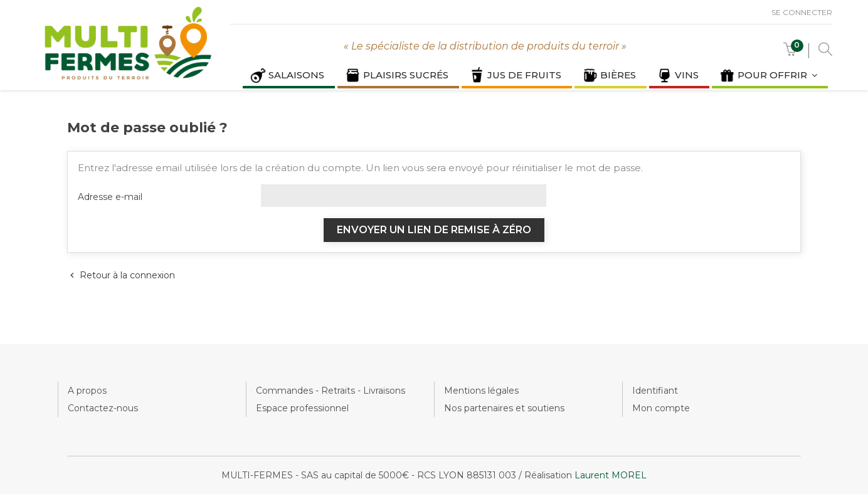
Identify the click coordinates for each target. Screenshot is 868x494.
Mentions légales (481, 391)
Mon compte (661, 408)
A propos (87, 391)
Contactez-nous (103, 408)
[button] (790, 52)
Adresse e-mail (110, 197)
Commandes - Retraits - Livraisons (331, 391)
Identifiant (655, 391)
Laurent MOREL (611, 475)
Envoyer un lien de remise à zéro (434, 230)
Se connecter (802, 12)
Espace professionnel (302, 408)
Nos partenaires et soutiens (504, 408)
